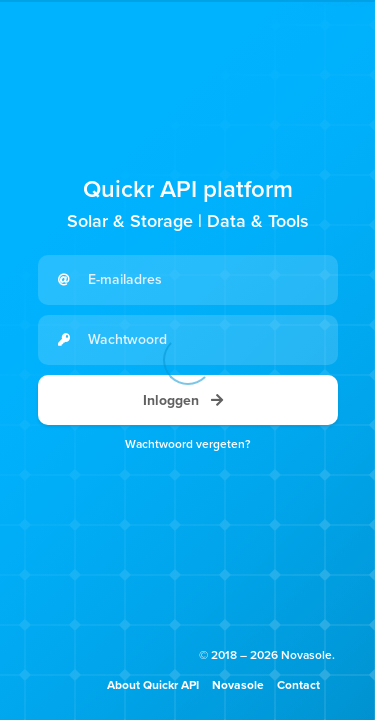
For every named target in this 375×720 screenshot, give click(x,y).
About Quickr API (153, 685)
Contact (298, 685)
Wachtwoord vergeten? (188, 444)
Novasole (238, 685)
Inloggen (188, 400)
